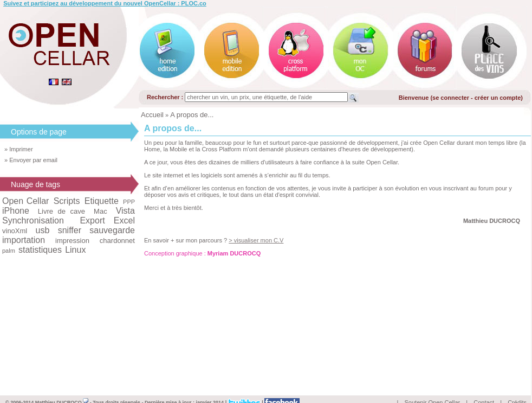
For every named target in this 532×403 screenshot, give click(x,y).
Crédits (517, 390)
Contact (484, 390)
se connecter (451, 98)
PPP (129, 202)
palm (9, 251)
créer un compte (498, 98)
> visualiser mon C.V (256, 240)
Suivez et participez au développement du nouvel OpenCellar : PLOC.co (105, 3)
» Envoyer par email (31, 160)
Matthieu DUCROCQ (62, 390)
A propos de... (192, 115)
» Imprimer (19, 149)
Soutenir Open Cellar (433, 390)
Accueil (152, 115)
